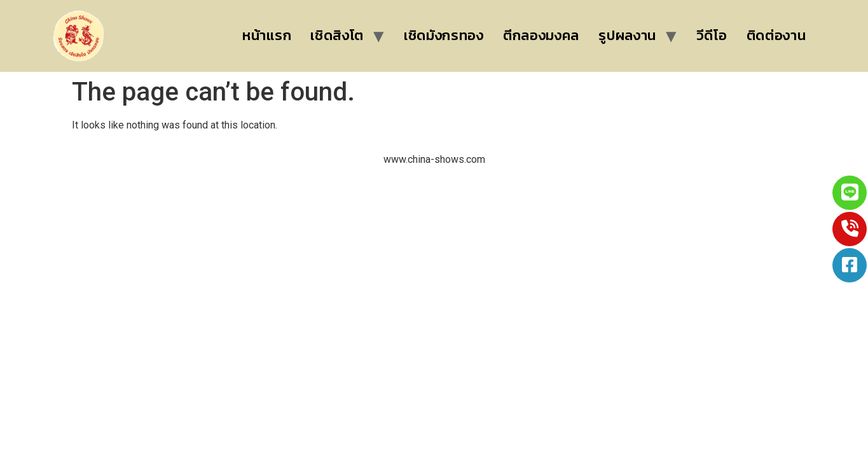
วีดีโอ (712, 35)
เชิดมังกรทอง (444, 35)
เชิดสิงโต (337, 35)
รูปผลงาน (627, 35)
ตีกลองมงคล (541, 35)
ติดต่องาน (776, 35)
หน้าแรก (267, 35)
